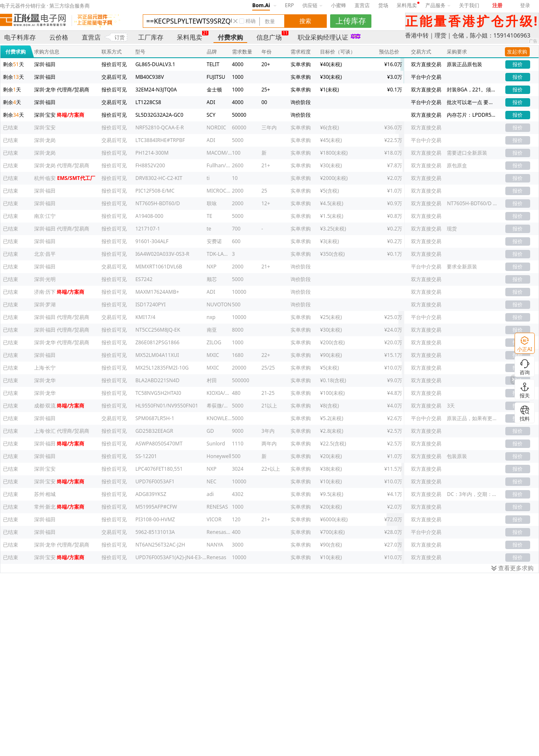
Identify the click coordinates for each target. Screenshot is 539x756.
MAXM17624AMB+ (157, 292)
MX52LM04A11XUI (157, 355)
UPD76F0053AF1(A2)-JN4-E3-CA (172, 557)
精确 (251, 21)
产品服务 (438, 5)
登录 (525, 5)
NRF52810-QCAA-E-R (159, 127)
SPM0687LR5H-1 (155, 418)
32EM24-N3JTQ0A (156, 90)
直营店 (362, 5)
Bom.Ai (261, 5)
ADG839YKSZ (151, 494)
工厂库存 (151, 37)
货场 (383, 5)
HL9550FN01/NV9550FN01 (167, 406)
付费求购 (230, 37)
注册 (497, 5)
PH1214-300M (152, 153)
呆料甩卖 (407, 5)
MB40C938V (149, 77)
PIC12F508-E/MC (155, 191)
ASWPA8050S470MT (159, 444)
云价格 (59, 37)
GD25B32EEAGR (154, 431)
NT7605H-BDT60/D (157, 203)
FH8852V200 (150, 165)
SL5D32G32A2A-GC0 (159, 115)
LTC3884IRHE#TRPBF (160, 140)
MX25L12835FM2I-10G (162, 368)
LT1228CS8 (148, 102)
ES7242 (144, 279)
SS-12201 (146, 456)
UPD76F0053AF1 (155, 481)
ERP (290, 5)
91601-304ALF (152, 241)
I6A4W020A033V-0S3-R (162, 254)
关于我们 (469, 5)
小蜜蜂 (339, 5)
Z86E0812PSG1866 (157, 342)
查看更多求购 (512, 568)
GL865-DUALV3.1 (155, 64)
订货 (120, 37)
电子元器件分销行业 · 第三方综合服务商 (45, 6)
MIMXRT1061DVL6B (159, 267)
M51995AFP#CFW (156, 507)
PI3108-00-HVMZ (155, 519)
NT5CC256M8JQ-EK (158, 330)
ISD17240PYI (150, 304)
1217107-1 (148, 229)
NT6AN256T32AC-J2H (160, 545)
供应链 (312, 5)
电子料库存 (20, 37)
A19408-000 (149, 216)
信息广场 (269, 37)
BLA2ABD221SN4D (157, 380)
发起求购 (517, 52)
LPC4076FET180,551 (159, 469)
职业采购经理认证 (323, 37)
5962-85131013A (155, 532)
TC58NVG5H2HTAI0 (158, 393)
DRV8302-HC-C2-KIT (159, 178)
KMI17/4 (145, 317)
